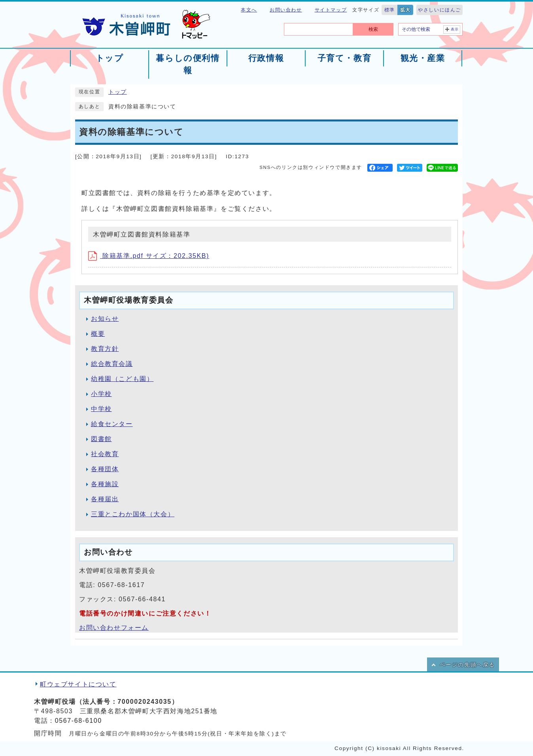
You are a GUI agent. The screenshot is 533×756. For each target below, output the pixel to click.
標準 (390, 10)
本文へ (249, 10)
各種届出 (105, 499)
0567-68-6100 (78, 721)
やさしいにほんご (439, 10)
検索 (373, 29)
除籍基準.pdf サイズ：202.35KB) (149, 256)
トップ (118, 92)
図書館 (101, 439)
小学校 (101, 394)
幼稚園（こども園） (122, 379)
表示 (455, 29)
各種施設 (105, 484)
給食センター (112, 424)
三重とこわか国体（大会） (133, 514)
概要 (98, 334)
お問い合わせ (286, 10)
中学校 (101, 409)
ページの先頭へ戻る (467, 665)
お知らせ (105, 319)
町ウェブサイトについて (78, 684)
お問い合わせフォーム (114, 628)
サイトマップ (331, 10)
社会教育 (105, 454)
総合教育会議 (112, 364)
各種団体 (105, 469)
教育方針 (105, 349)
